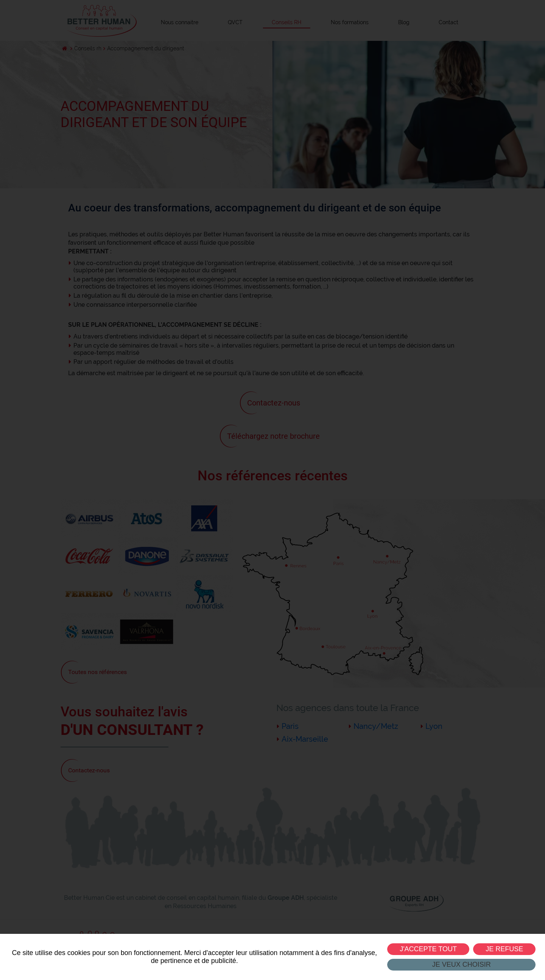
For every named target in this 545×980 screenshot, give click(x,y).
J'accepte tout (428, 949)
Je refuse (504, 949)
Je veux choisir (461, 964)
